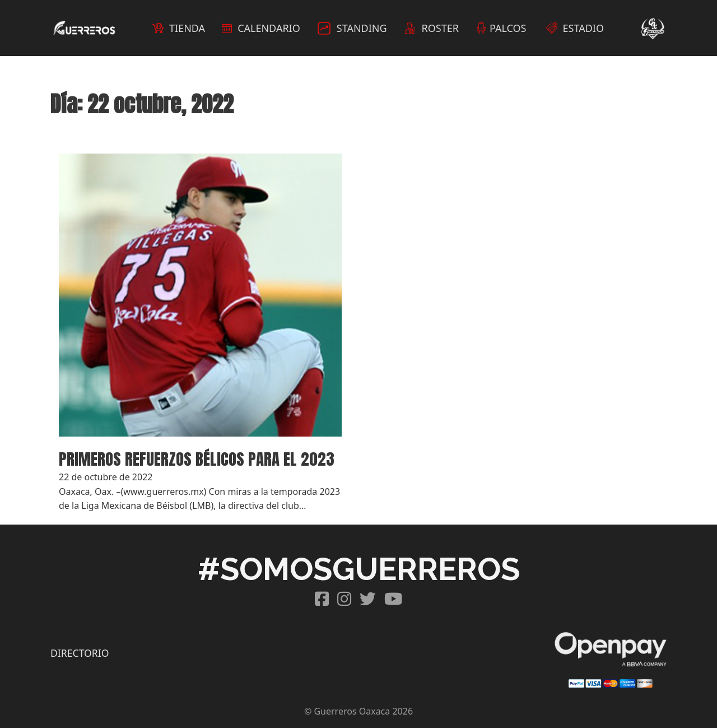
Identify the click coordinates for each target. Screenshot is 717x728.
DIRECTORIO (80, 653)
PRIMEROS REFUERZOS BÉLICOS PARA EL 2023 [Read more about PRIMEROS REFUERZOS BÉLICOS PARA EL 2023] (197, 459)
